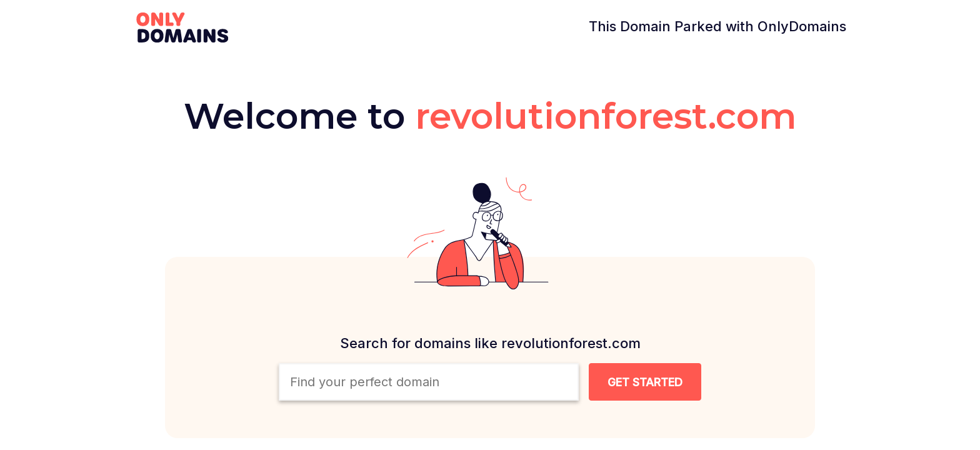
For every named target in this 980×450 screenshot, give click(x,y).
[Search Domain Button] (645, 382)
